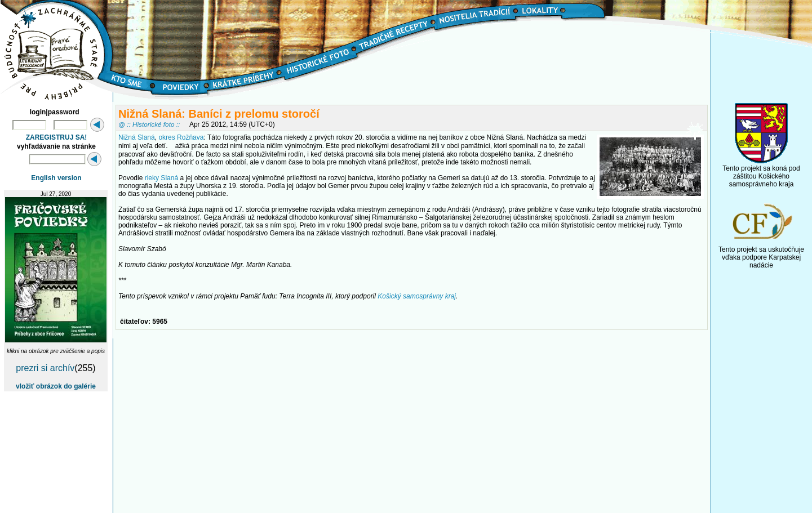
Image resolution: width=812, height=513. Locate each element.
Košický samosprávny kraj (417, 296)
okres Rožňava (181, 137)
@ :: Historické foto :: (149, 124)
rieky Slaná (161, 178)
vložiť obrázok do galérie (56, 386)
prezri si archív (45, 368)
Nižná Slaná (137, 137)
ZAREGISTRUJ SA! (57, 137)
